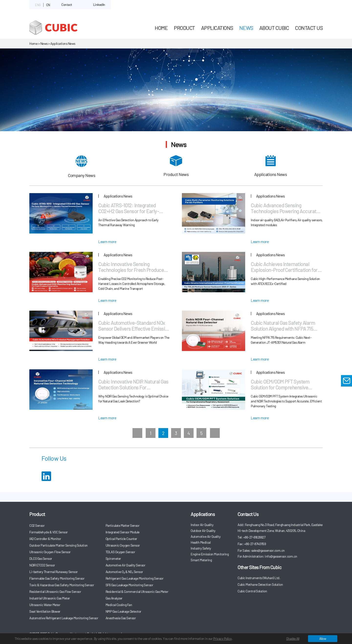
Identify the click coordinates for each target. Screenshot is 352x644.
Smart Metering (201, 560)
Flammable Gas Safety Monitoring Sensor (57, 578)
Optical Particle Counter (121, 539)
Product (184, 28)
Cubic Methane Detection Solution (260, 584)
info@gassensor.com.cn (281, 556)
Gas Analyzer (114, 598)
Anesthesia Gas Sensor (121, 618)
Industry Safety (201, 548)
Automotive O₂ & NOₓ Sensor (124, 572)
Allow (323, 638)
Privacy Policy (223, 638)
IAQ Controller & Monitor (45, 539)
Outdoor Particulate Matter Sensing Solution (59, 545)
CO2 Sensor (37, 525)
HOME (161, 28)
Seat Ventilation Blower (45, 611)
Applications (217, 28)
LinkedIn (99, 5)
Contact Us (309, 28)
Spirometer (113, 558)
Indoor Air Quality (202, 525)
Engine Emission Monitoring (210, 554)
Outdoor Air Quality (203, 531)
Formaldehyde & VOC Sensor (49, 532)
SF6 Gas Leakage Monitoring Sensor (129, 585)
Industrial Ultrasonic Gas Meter (50, 598)
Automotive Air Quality (206, 536)
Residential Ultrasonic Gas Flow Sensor (55, 591)
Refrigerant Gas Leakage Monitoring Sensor (135, 578)
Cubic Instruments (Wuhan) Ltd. (259, 578)
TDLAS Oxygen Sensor (120, 552)
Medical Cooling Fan (119, 605)
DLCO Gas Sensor (41, 558)
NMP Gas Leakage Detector (123, 611)
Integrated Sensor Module (123, 532)
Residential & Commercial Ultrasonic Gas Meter (137, 591)
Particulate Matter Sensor (123, 525)
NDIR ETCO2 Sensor (42, 565)
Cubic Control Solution (252, 591)
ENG (38, 5)
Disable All (293, 638)
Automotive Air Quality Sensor (126, 565)
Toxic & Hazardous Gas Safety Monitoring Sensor (62, 585)
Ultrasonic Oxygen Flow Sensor (50, 552)
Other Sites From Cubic (259, 567)
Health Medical (201, 542)
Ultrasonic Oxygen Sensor (123, 545)
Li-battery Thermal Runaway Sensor (54, 572)
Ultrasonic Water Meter (45, 605)
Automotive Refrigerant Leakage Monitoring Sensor (64, 618)
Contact (67, 5)
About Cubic (274, 28)
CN (48, 5)
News (246, 28)
